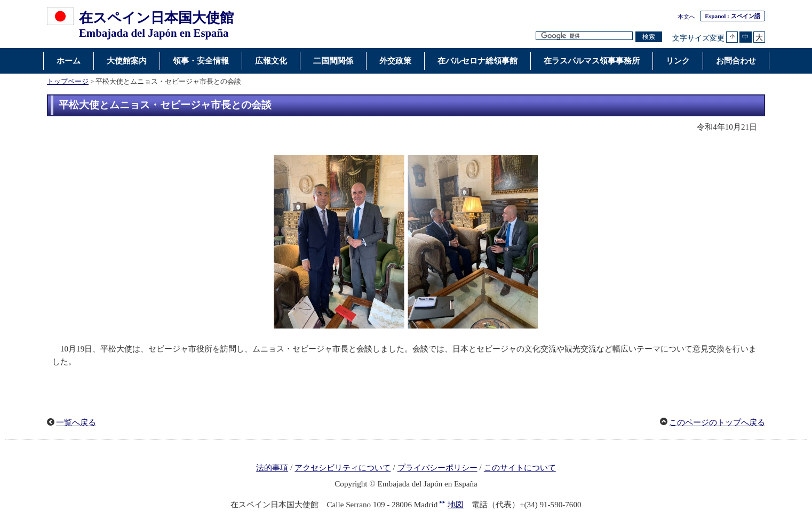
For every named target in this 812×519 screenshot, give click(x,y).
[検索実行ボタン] (649, 37)
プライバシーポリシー (437, 468)
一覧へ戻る (76, 422)
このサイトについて (520, 468)
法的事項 (272, 468)
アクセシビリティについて (343, 468)
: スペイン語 (732, 16)
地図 (456, 505)
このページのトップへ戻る (717, 422)
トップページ (68, 82)
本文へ (686, 17)
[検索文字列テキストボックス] (584, 36)
